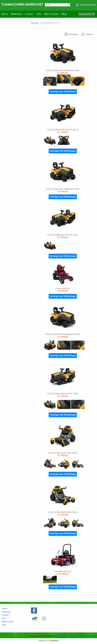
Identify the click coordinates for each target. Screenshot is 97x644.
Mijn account (51, 14)
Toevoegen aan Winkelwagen (63, 92)
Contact (29, 14)
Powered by (48, 641)
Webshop (16, 14)
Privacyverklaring (88, 636)
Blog (64, 14)
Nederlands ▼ (87, 14)
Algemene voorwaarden (68, 636)
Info (39, 14)
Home (5, 14)
